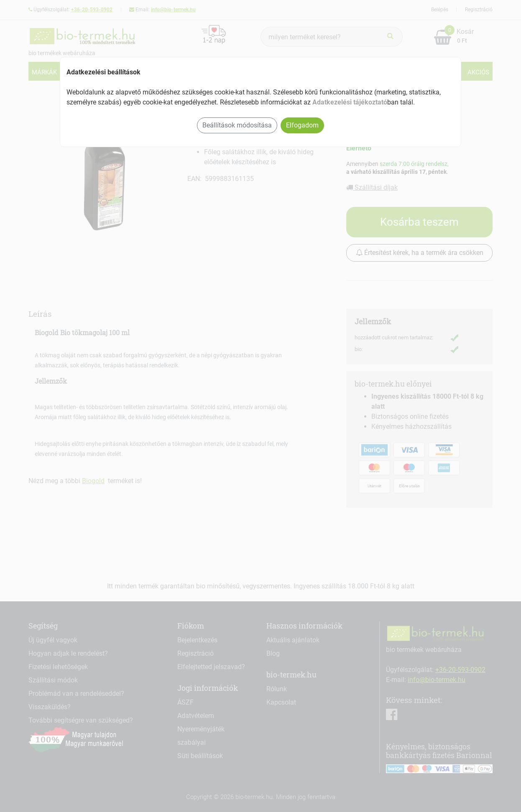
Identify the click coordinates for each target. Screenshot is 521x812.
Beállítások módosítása (237, 125)
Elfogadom (302, 125)
